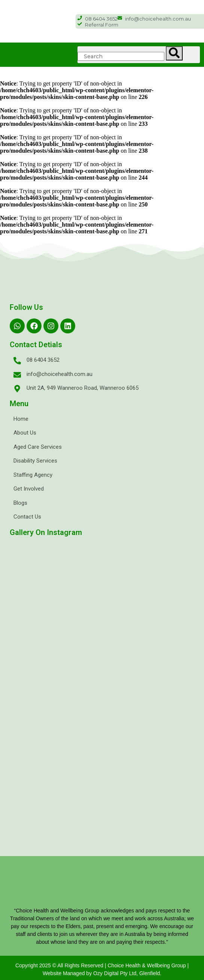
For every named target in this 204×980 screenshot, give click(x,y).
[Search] (174, 53)
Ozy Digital (106, 973)
